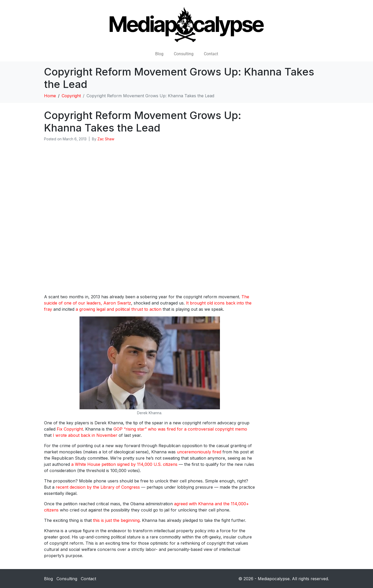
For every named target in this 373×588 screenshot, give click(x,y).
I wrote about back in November (85, 435)
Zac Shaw (106, 139)
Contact (211, 54)
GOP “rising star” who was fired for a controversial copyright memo (180, 429)
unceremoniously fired (199, 452)
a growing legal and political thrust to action (119, 309)
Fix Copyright (70, 429)
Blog (159, 54)
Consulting (184, 54)
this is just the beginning (116, 520)
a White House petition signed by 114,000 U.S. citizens (124, 464)
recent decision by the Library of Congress (98, 487)
